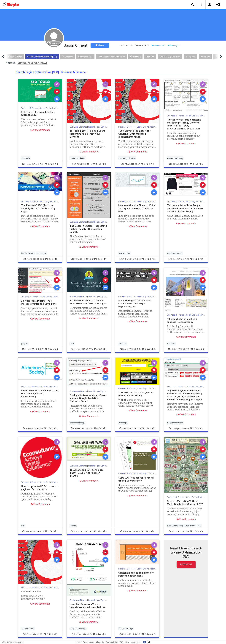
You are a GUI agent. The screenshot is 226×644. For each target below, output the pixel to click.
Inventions (205, 57)
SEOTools (26, 158)
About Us (100, 642)
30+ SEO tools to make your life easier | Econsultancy (137, 394)
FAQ (122, 642)
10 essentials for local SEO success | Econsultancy (183, 320)
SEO (199, 526)
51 (138, 164)
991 (40, 634)
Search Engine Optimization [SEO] (42, 57)
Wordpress (191, 57)
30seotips (123, 423)
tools (72, 344)
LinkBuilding (190, 526)
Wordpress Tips (85, 57)
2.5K (138, 259)
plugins (25, 344)
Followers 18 (158, 46)
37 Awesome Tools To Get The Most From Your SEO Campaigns (89, 302)
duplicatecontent (175, 253)
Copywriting (135, 57)
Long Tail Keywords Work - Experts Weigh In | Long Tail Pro (88, 605)
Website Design (15, 57)
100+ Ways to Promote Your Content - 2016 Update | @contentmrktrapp (135, 134)
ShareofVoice (125, 253)
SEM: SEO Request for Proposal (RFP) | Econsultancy (137, 479)
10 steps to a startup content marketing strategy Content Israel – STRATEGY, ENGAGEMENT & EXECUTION (184, 124)
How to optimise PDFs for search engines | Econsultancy (39, 488)
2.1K (40, 428)
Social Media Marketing (170, 57)
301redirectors (28, 629)
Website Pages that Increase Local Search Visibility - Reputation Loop (135, 303)
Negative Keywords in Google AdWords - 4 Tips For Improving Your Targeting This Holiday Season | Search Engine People (185, 395)
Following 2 (173, 46)
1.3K (40, 259)
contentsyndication (127, 158)
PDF (23, 526)
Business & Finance (30, 108)
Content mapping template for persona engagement (136, 574)
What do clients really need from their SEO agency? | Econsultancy (40, 393)
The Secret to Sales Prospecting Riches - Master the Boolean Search (89, 229)
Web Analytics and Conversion (111, 57)
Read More (186, 564)
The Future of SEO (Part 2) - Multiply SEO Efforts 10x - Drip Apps (39, 208)
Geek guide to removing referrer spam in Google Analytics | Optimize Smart (88, 398)
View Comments (40, 130)
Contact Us (136, 642)
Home (78, 642)
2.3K (186, 531)
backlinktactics (28, 253)
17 (90, 164)
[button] (193, 5)
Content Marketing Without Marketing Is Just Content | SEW (186, 503)
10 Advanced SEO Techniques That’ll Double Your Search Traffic (87, 473)
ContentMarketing (175, 526)
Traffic (73, 526)
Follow (100, 45)
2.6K (41, 349)
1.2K (41, 164)
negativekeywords (175, 423)
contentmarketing (78, 158)
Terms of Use (112, 642)
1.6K (186, 259)
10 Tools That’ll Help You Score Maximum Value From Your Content (88, 134)
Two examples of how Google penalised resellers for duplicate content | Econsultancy (186, 208)
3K (187, 428)
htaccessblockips (78, 423)
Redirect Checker (31, 591)
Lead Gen (150, 57)
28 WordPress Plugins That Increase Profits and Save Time (39, 302)
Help (127, 642)
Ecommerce (68, 57)
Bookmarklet (89, 642)
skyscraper (41, 253)
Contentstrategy (126, 629)
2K (187, 164)
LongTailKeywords (78, 629)
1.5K (89, 259)
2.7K (90, 349)
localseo (122, 344)
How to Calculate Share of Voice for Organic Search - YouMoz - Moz (134, 208)
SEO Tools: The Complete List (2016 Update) (39, 113)
